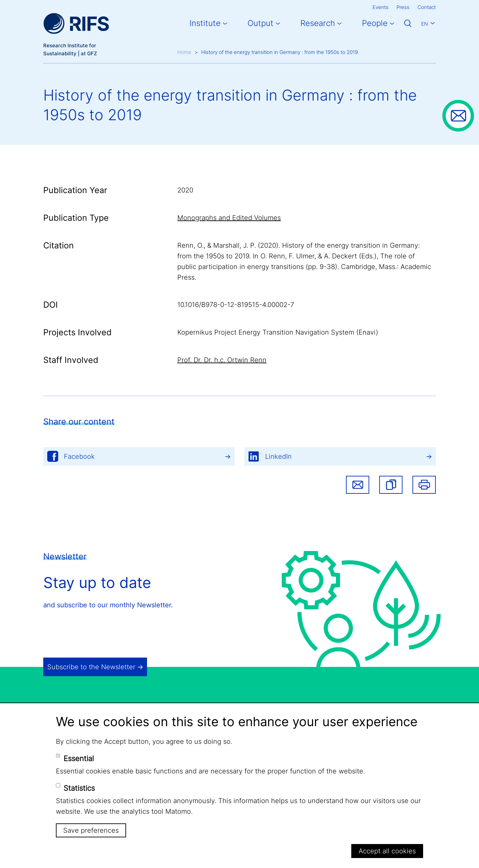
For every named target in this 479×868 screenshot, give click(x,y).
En (424, 24)
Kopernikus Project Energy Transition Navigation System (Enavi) (278, 332)
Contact (427, 7)
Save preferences (91, 830)
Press (403, 7)
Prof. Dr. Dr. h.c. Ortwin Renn (222, 360)
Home (184, 52)
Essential (79, 758)
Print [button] (424, 485)
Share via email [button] (358, 485)
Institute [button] (205, 23)
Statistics (79, 788)
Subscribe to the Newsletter (91, 667)
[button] (391, 485)
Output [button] (260, 23)
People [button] (375, 23)
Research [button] (318, 23)
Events (381, 7)
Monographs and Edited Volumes (229, 218)
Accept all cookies (387, 851)
